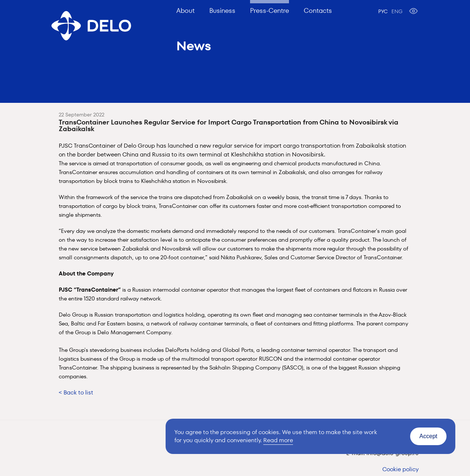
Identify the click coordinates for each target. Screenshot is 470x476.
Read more (278, 440)
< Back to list (76, 392)
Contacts (318, 10)
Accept (428, 436)
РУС (383, 11)
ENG (397, 11)
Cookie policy (400, 469)
